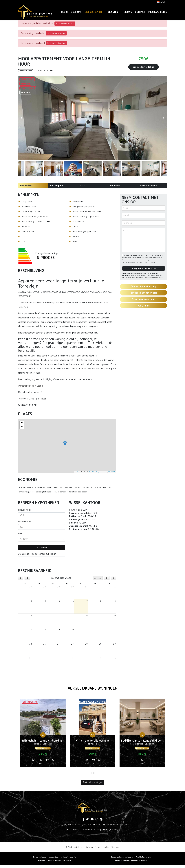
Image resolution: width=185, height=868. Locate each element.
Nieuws (128, 12)
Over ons (76, 12)
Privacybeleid (126, 260)
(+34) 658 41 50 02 (71, 825)
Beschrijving (57, 186)
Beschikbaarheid (148, 186)
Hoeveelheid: (25, 510)
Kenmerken (26, 185)
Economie (115, 186)
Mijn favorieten (158, 12)
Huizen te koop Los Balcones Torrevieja (131, 860)
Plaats (83, 186)
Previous (21, 118)
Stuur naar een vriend (144, 299)
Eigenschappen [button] (95, 12)
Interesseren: (25, 522)
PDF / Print (144, 306)
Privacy (98, 847)
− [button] (22, 427)
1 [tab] (91, 773)
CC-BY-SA (111, 472)
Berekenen (42, 548)
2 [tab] (94, 773)
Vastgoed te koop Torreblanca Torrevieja (54, 860)
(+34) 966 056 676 (91, 825)
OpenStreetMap (94, 472)
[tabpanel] (43, 734)
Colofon (90, 847)
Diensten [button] (114, 12)
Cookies (106, 847)
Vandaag (98, 578)
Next (164, 118)
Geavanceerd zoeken (65, 24)
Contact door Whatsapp (144, 286)
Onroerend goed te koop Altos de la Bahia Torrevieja (54, 857)
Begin (64, 12)
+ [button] (22, 423)
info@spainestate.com (117, 825)
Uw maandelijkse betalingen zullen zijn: (37, 554)
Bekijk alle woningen (92, 782)
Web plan (116, 847)
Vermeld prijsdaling (144, 67)
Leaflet (77, 472)
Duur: (21, 533)
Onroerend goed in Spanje (31, 386)
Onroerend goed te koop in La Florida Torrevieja (131, 857)
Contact (140, 12)
